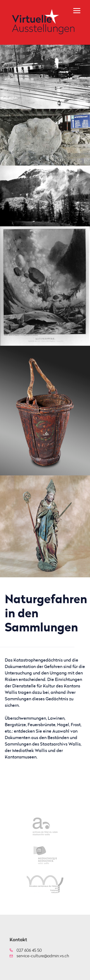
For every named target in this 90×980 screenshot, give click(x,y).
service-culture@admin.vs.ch (43, 956)
